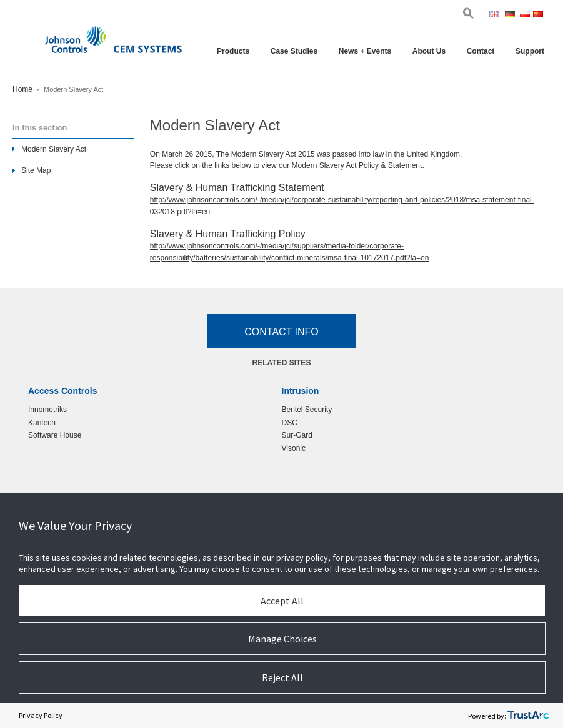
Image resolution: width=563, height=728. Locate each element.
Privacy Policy (41, 715)
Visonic (294, 448)
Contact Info (281, 332)
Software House (55, 435)
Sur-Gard (297, 435)
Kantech (42, 423)
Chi (539, 16)
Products (233, 51)
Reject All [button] (282, 677)
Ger (511, 16)
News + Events (365, 51)
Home (22, 89)
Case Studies (294, 51)
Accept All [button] (282, 601)
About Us (429, 51)
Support (530, 51)
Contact (481, 51)
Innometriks (47, 410)
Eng (496, 16)
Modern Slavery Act (54, 149)
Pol (525, 16)
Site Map (36, 170)
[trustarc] (528, 716)
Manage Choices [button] (282, 639)
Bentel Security (307, 410)
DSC (290, 423)
